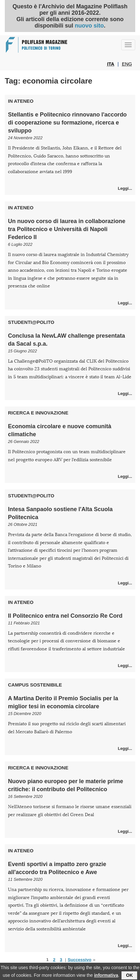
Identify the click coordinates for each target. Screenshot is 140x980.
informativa (106, 977)
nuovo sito (89, 26)
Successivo (79, 960)
